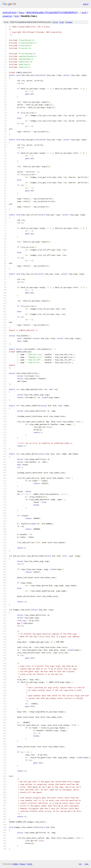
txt (80, 864)
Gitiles (15, 864)
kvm (17, 16)
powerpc (7, 16)
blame (69, 22)
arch (84, 12)
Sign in (86, 4)
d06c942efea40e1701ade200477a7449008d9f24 (52, 12)
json (86, 864)
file (55, 22)
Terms (30, 864)
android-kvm (10, 12)
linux (21, 12)
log (62, 22)
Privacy (22, 864)
